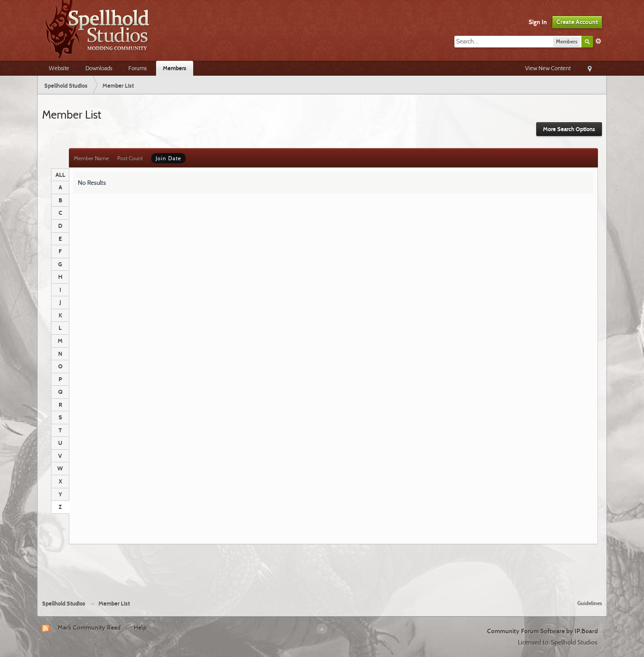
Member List (114, 604)
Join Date (168, 158)
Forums (138, 68)
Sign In (538, 22)
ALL (60, 175)
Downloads (99, 68)
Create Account (577, 22)
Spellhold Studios (64, 604)
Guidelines (590, 603)
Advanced (598, 41)
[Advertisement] (322, 568)
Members (175, 68)
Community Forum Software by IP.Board (542, 631)
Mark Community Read (89, 627)
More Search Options (569, 129)
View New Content (548, 68)
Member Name (91, 158)
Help (140, 627)
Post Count (130, 158)
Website (59, 68)
